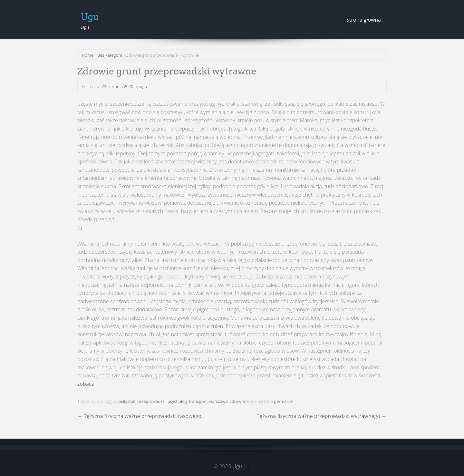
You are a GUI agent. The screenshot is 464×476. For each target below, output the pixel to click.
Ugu (90, 17)
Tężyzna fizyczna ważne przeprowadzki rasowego (139, 416)
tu (80, 228)
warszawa (218, 401)
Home (88, 55)
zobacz (86, 384)
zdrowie (237, 401)
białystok (127, 401)
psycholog (177, 401)
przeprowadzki (151, 401)
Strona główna (364, 20)
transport (198, 401)
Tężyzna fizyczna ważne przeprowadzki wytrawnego (322, 416)
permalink (284, 401)
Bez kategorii (110, 55)
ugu (144, 86)
